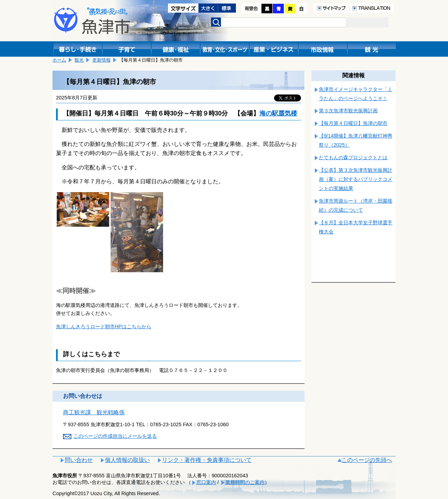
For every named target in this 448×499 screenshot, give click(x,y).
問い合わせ (79, 460)
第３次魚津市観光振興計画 (348, 111)
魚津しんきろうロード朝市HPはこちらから (104, 326)
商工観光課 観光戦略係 (94, 412)
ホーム (59, 60)
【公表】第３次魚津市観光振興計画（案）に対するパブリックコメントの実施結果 (356, 179)
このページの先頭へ (367, 460)
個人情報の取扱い (127, 460)
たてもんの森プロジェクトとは (353, 157)
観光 (79, 60)
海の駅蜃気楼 (278, 113)
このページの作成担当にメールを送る (115, 436)
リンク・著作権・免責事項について (207, 460)
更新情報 (101, 60)
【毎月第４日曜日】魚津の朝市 (353, 123)
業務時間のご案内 (245, 482)
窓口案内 (206, 482)
